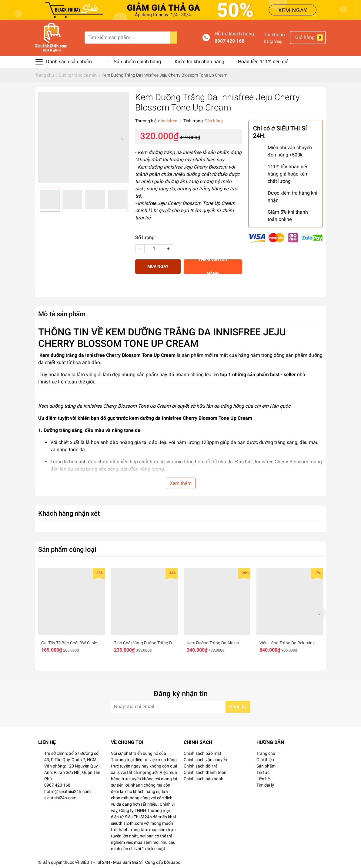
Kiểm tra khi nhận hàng (199, 62)
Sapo (175, 862)
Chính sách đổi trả (201, 766)
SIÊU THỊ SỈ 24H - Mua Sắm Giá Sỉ (111, 862)
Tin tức (263, 772)
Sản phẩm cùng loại (67, 549)
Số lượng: (145, 237)
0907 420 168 (229, 41)
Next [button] (122, 137)
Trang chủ (266, 753)
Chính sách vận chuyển (205, 760)
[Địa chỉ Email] (181, 707)
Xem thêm (181, 483)
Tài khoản (274, 35)
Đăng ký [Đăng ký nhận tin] (238, 707)
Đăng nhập (273, 41)
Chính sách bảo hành (204, 779)
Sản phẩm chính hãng (137, 62)
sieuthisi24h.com (60, 798)
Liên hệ (263, 779)
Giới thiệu (265, 760)
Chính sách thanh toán (205, 772)
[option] (84, 137)
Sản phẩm (266, 766)
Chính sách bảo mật (202, 753)
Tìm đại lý (265, 785)
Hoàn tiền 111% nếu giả (263, 62)
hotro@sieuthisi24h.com (67, 791)
